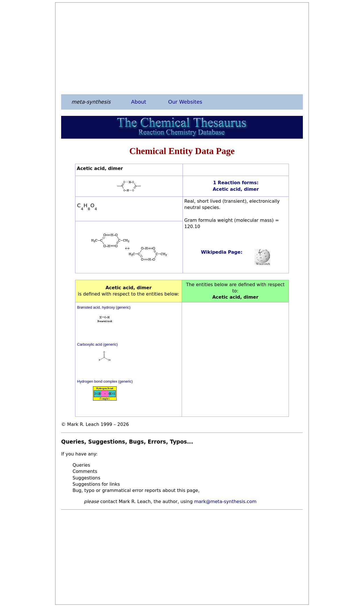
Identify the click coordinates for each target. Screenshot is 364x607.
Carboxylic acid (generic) (97, 344)
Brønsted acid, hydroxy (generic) (104, 307)
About (139, 102)
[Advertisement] (182, 48)
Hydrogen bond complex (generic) (105, 381)
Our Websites (185, 102)
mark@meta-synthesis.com (225, 502)
